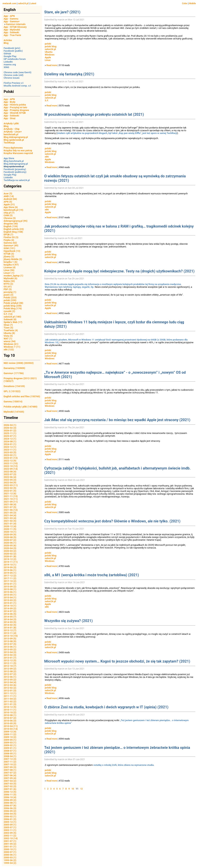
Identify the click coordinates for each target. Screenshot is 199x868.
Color (185, 3)
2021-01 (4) (10, 524)
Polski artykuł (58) (13, 303)
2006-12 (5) (10, 792)
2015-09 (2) (10, 587)
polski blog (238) (13, 306)
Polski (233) (10, 298)
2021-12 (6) (10, 493)
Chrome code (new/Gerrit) (18, 72)
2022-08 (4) (10, 472)
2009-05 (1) (10, 740)
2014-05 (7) (10, 617)
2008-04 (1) (10, 756)
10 (73, 789)
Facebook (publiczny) (15, 172)
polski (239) (10, 300)
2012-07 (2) (10, 674)
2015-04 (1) (10, 597)
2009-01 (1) (10, 748)
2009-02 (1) (10, 745)
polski (48, 44)
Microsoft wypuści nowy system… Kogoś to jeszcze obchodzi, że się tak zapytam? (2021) (117, 661)
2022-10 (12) (11, 466)
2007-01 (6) (10, 789)
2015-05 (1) (10, 595)
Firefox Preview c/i (14, 83)
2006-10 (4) (10, 797)
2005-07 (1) (10, 827)
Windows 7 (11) (12, 347)
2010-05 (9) (10, 723)
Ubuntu (49, 52)
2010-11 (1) (10, 710)
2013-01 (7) (10, 658)
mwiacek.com (9, 3)
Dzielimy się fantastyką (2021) (69, 74)
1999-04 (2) (10, 863)
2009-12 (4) (10, 732)
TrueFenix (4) (11, 330)
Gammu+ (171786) (14, 373)
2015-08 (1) (10, 589)
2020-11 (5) (10, 529)
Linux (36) (9, 270)
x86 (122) (9, 350)
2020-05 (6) (10, 545)
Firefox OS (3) (11, 237)
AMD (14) (9, 196)
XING (6, 67)
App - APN (9, 16)
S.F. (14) (8, 314)
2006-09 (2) (10, 800)
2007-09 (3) (10, 767)
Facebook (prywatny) (15, 169)
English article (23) (14, 229)
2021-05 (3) (10, 513)
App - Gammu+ (12, 21)
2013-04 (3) (10, 652)
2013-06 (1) (10, 647)
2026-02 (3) (10, 428)
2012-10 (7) (10, 666)
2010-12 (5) (10, 707)
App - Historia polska (15, 105)
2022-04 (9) (10, 483)
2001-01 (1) (10, 847)
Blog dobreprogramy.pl (16, 137)
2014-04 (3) (10, 619)
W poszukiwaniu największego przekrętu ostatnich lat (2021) (94, 114)
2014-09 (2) (10, 608)
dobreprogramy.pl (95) (16, 221)
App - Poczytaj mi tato (15, 107)
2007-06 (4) (10, 775)
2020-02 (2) (10, 554)
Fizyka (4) (9, 240)
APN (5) (8, 202)
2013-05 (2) (10, 649)
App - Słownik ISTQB (15, 113)
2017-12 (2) (10, 576)
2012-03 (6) (10, 685)
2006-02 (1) (10, 816)
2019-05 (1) (10, 573)
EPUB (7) (8, 235)
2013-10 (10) (11, 636)
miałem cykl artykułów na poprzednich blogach (82, 133)
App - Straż (10, 118)
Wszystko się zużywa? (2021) (68, 621)
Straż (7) (8, 325)
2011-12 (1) (10, 693)
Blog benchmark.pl (14, 161)
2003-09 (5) (10, 833)
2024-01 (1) (10, 444)
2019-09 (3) (10, 567)
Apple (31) (9, 204)
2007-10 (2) (10, 764)
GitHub (7, 54)
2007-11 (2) (10, 762)
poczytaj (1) (10, 292)
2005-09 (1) (10, 825)
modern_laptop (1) (13, 276)
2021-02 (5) (10, 521)
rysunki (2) (9, 311)
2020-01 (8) (10, 556)
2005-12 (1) (10, 822)
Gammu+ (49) (11, 246)
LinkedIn (8, 62)
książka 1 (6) (11, 262)
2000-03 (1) (10, 858)
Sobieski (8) (10, 319)
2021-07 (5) (10, 507)
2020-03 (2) (10, 551)
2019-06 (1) (10, 570)
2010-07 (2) (10, 718)
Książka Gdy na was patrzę (18, 150)
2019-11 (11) (11, 562)
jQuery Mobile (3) (13, 259)
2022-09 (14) (11, 469)
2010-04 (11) (11, 726)
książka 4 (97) (11, 265)
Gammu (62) (10, 243)
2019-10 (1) (10, 565)
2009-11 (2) (10, 734)
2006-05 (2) (10, 811)
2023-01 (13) (11, 458)
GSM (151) (9, 248)
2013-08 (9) (10, 641)
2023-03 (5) (10, 452)
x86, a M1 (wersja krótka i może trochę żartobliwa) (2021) (92, 575)
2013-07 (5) (10, 644)
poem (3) (8, 295)
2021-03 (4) (10, 518)
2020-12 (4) (10, 526)
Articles (8, 40)
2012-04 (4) (10, 682)
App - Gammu (11, 19)
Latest (33, 3)
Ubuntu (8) (9, 333)
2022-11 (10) (11, 463)
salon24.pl (23, 3)
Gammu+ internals (16, 24)
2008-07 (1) (10, 751)
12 (82, 789)
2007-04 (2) (10, 781)
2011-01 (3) (10, 704)
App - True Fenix (12, 35)
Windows (50, 55)
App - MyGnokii (12, 30)
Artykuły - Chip (12, 129)
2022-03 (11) (11, 485)
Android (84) (10, 199)
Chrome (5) (10, 218)
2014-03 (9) (10, 622)
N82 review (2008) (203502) (19, 363)
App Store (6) (11, 207)
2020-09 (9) (10, 535)
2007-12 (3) (10, 759)
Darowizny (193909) (14, 368)
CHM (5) (8, 215)
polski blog (51, 46)
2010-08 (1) (10, 715)
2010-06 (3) (10, 721)
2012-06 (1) (10, 677)
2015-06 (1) (10, 592)
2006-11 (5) (10, 795)
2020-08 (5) (10, 537)
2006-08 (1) (10, 803)
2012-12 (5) (10, 660)
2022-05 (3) (10, 480)
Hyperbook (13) (12, 251)
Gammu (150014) (13, 402)
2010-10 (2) (10, 712)
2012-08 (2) (10, 671)
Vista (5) (8, 336)
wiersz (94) (10, 341)
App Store (9, 158)
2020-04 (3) (10, 548)
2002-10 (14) (11, 838)
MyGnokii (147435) (14, 412)
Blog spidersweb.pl (14, 140)
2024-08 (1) (10, 441)
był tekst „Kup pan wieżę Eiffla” (125, 133)
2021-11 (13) (11, 496)
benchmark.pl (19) (13, 210)
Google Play (10, 56)
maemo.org (10, 65)
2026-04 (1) (10, 425)
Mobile (193, 3)
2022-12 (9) (10, 461)
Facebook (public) (13, 51)
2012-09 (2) (10, 669)
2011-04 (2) (10, 699)
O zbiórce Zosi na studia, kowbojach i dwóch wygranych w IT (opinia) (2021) (106, 707)
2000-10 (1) (10, 849)
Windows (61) (11, 344)
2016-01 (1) (10, 584)
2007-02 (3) (10, 786)
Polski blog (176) (13, 308)
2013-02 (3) (10, 655)
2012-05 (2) (10, 680)
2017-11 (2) (10, 578)
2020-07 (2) (10, 540)
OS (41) (8, 287)
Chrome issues (12, 78)
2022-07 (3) (10, 474)
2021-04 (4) (10, 515)
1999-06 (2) (10, 860)
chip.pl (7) (9, 213)
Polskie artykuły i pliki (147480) (20, 407)
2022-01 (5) (10, 491)
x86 (47, 157)
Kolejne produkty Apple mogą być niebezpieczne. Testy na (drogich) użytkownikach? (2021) (119, 271)
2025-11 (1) (10, 433)
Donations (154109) (14, 386)
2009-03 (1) (10, 743)
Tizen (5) (8, 328)
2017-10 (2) (10, 581)
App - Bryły (10, 102)
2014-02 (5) (10, 625)
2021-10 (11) (11, 499)
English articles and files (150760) (22, 396)
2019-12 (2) (10, 559)
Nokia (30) (9, 281)
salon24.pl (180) (12, 317)
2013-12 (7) (10, 630)
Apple (48, 57)
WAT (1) (8, 339)
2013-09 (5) (10, 639)
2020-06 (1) (10, 543)
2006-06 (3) (10, 808)
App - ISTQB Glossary (15, 27)
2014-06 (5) (10, 614)
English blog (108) (13, 232)
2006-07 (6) (10, 806)
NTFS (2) (8, 284)
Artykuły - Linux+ (13, 132)
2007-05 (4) (10, 778)
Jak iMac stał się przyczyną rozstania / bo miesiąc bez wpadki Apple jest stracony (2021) (117, 420)
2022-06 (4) (10, 477)
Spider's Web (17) (13, 322)
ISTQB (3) (9, 254)
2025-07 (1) (10, 436)
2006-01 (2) (10, 819)
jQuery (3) (9, 256)
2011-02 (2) (10, 701)
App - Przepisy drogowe (16, 110)
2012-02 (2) (10, 688)
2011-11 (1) (10, 696)
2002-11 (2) (10, 836)
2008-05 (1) (10, 754)
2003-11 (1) (10, 830)
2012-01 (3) (10, 691)
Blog (6, 43)
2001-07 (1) (10, 841)
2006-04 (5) (10, 814)
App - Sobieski (11, 32)
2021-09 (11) (11, 502)
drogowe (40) (11, 224)
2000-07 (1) (10, 852)
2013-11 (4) (10, 633)
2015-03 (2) (10, 600)
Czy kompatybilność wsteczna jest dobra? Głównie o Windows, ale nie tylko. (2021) (112, 521)
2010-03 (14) (11, 729)
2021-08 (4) (10, 504)
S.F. (47, 100)
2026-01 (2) (10, 431)
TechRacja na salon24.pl (17, 180)
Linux (48, 60)
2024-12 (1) (10, 439)
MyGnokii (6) (11, 278)
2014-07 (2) (10, 611)
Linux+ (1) (9, 273)
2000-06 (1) (10, 855)
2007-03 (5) (10, 784)
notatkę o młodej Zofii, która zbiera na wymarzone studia (124, 765)
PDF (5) (8, 289)
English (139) (11, 226)
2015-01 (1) (10, 603)
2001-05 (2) (10, 844)
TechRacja (9, 143)
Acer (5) (8, 194)
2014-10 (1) (10, 606)
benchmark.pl (11, 134)
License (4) (10, 267)
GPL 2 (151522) (12, 391)
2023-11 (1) (10, 450)
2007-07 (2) (10, 773)
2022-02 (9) (10, 488)
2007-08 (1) (10, 770)
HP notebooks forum (15, 59)
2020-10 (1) (10, 532)
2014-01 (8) (10, 628)
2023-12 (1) (10, 447)
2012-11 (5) (10, 663)
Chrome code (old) (14, 75)
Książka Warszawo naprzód (18, 153)
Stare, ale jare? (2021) (62, 12)
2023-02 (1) (10, 455)
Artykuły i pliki (11, 123)
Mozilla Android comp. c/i (17, 86)
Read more (52, 65)
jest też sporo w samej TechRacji (160, 133)
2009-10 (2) (10, 737)
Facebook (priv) (12, 48)
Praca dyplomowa (13, 148)
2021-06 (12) (11, 510)
